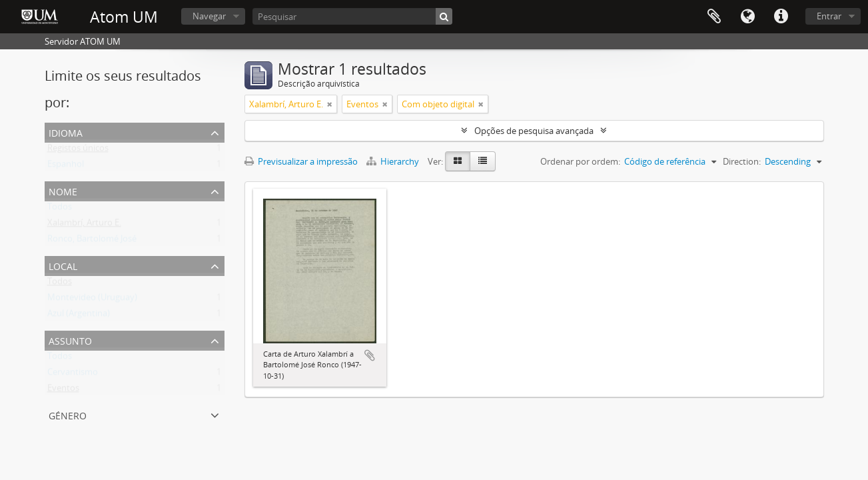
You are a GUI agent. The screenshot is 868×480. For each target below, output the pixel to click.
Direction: (742, 161)
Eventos (63, 391)
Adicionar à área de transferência (370, 355)
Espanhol (66, 167)
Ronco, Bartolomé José (92, 241)
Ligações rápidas (781, 17)
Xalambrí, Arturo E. (84, 225)
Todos (60, 209)
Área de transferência (714, 17)
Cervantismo (73, 375)
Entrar (829, 16)
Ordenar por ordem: (580, 161)
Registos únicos (78, 151)
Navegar (209, 16)
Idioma (747, 17)
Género (68, 414)
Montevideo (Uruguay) (92, 300)
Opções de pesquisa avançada (534, 131)
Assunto (70, 340)
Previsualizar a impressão (301, 161)
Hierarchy (394, 161)
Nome (63, 190)
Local (63, 265)
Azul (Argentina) (79, 316)
